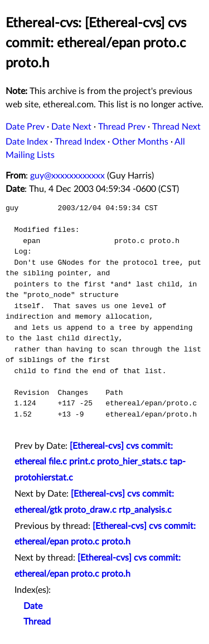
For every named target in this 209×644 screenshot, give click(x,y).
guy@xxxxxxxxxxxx (67, 176)
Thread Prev (122, 127)
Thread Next (176, 127)
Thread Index (80, 142)
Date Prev (25, 127)
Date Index (27, 142)
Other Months (140, 142)
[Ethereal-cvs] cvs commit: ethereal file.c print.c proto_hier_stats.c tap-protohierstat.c (100, 462)
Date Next (71, 127)
